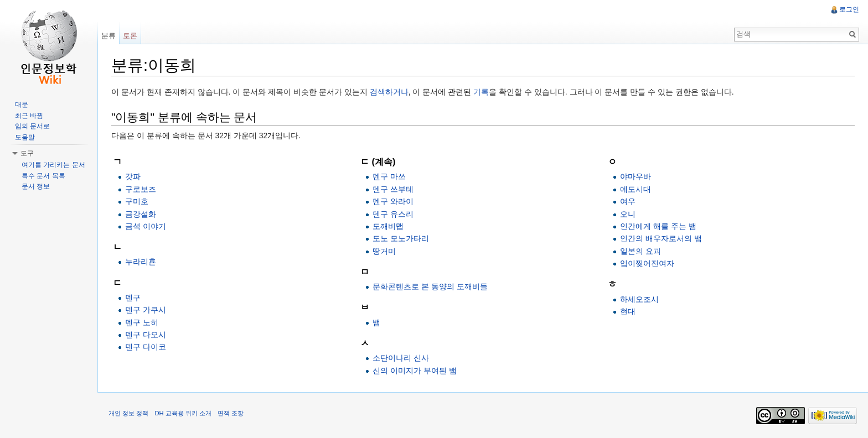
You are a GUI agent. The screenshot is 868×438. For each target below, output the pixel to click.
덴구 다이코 (146, 347)
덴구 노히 (142, 322)
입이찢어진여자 (647, 263)
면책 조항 (231, 413)
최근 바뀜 (29, 116)
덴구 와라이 (393, 201)
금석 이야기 (146, 226)
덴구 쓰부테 (393, 189)
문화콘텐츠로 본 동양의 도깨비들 (430, 286)
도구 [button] (27, 153)
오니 (628, 214)
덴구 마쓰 (389, 176)
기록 (481, 92)
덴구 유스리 (393, 214)
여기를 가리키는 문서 (53, 165)
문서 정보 (36, 186)
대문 (22, 105)
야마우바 (635, 176)
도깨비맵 (388, 226)
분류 (108, 36)
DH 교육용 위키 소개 (183, 413)
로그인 (849, 9)
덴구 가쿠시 (146, 310)
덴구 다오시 (146, 335)
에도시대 (635, 189)
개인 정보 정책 (128, 413)
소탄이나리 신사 (401, 358)
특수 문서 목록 (43, 176)
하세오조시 (639, 299)
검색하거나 (389, 92)
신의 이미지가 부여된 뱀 (415, 371)
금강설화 (141, 214)
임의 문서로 (32, 126)
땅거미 (384, 251)
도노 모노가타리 (401, 238)
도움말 (25, 137)
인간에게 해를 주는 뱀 (658, 226)
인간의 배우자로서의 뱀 (661, 238)
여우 (628, 201)
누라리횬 (141, 262)
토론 (130, 36)
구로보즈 (141, 189)
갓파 (133, 176)
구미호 (137, 201)
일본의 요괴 (640, 251)
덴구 (133, 298)
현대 (628, 311)
